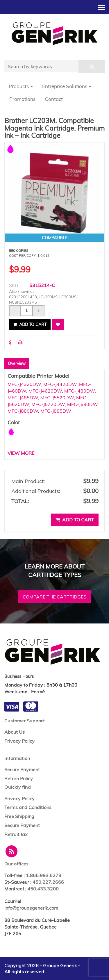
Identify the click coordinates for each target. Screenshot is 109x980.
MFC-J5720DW (48, 404)
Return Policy (19, 778)
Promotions (22, 99)
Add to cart (30, 325)
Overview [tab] (17, 364)
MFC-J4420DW (60, 384)
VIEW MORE (21, 453)
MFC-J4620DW (45, 391)
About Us (15, 732)
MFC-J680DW (82, 404)
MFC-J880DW (23, 411)
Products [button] (21, 86)
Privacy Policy (19, 741)
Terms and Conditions (28, 807)
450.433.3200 (43, 889)
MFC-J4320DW (24, 384)
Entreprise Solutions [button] (67, 86)
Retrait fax (16, 834)
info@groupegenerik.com (31, 908)
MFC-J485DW (23, 398)
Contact (54, 99)
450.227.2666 (48, 882)
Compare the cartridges (54, 597)
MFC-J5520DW (57, 398)
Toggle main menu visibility (102, 6)
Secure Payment (22, 769)
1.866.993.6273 (44, 875)
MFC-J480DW (79, 391)
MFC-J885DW (56, 411)
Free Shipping (19, 816)
